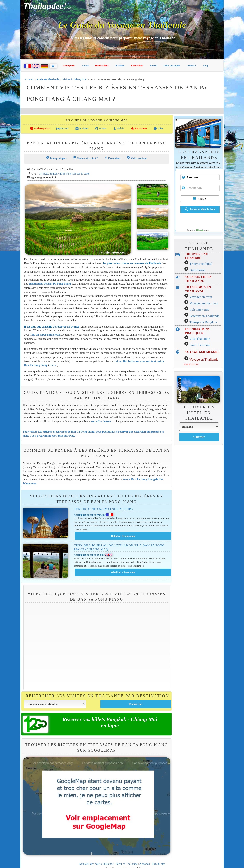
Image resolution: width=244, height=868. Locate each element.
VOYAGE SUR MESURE (202, 352)
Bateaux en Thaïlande (204, 316)
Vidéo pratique (137, 158)
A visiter (120, 66)
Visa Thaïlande (200, 339)
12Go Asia (200, 230)
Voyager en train (201, 297)
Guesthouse (197, 270)
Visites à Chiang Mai (74, 79)
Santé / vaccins (200, 345)
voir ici (53, 365)
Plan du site (158, 864)
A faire (101, 129)
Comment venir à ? (85, 158)
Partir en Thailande (127, 864)
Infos (158, 129)
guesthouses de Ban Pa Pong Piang (50, 284)
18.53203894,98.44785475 (54, 174)
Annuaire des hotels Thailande (96, 864)
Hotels (85, 66)
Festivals (191, 66)
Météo (119, 129)
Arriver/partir (40, 129)
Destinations (102, 66)
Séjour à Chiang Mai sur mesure (104, 509)
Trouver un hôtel (201, 264)
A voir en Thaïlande (48, 79)
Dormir (62, 129)
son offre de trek (101, 421)
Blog (205, 66)
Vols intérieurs (199, 310)
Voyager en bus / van (204, 303)
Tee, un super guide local (45, 335)
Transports (69, 66)
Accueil (29, 79)
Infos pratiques (172, 66)
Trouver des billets (200, 209)
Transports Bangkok (203, 322)
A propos (145, 864)
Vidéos (153, 66)
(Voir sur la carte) (80, 174)
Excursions (137, 66)
